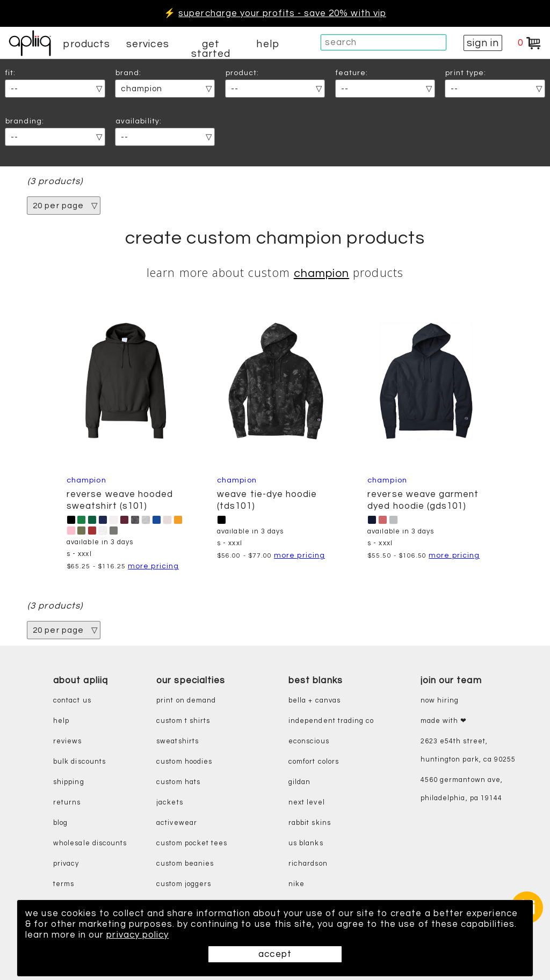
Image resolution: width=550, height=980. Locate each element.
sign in (483, 43)
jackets (169, 803)
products (86, 44)
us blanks (306, 843)
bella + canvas (314, 701)
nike (296, 884)
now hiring (440, 701)
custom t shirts (183, 721)
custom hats (178, 782)
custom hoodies (184, 762)
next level (307, 803)
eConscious (309, 741)
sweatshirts (178, 741)
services (148, 44)
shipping (69, 782)
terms (64, 884)
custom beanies (185, 864)
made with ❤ (444, 721)
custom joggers (184, 884)
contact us (72, 701)
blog (60, 823)
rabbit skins (310, 823)
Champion (322, 273)
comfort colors (314, 762)
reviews (67, 741)
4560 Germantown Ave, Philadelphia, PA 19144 (462, 789)
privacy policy (137, 935)
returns (67, 803)
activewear (177, 823)
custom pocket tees (192, 843)
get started (211, 49)
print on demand (186, 701)
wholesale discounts (90, 843)
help (267, 44)
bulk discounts (79, 762)
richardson (308, 864)
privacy (66, 864)
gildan (299, 782)
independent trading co (331, 721)
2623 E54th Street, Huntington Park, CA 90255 (468, 751)
